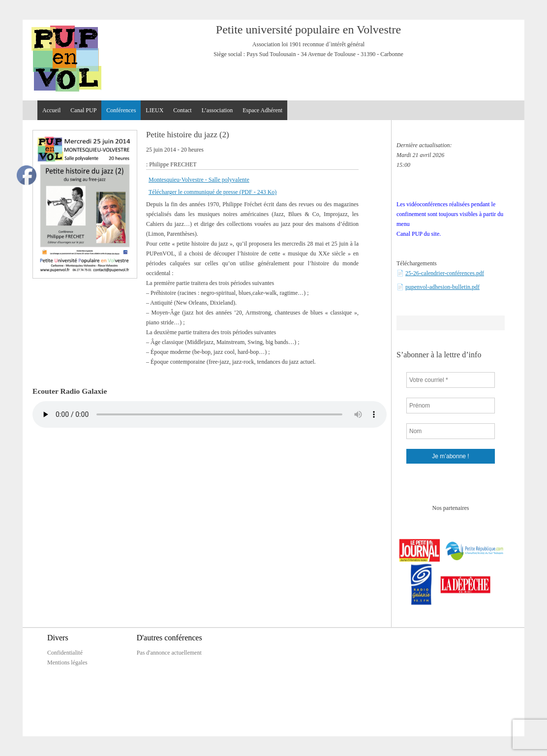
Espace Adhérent (262, 110)
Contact (182, 110)
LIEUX (154, 110)
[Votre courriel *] (451, 380)
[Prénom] (451, 406)
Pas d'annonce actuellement (169, 653)
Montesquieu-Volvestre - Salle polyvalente (199, 180)
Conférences (121, 110)
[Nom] (451, 431)
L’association (217, 110)
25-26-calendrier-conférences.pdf (445, 273)
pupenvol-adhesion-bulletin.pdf (442, 287)
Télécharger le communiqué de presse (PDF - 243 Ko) (213, 192)
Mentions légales (67, 662)
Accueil (51, 110)
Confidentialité (65, 653)
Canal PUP (83, 110)
